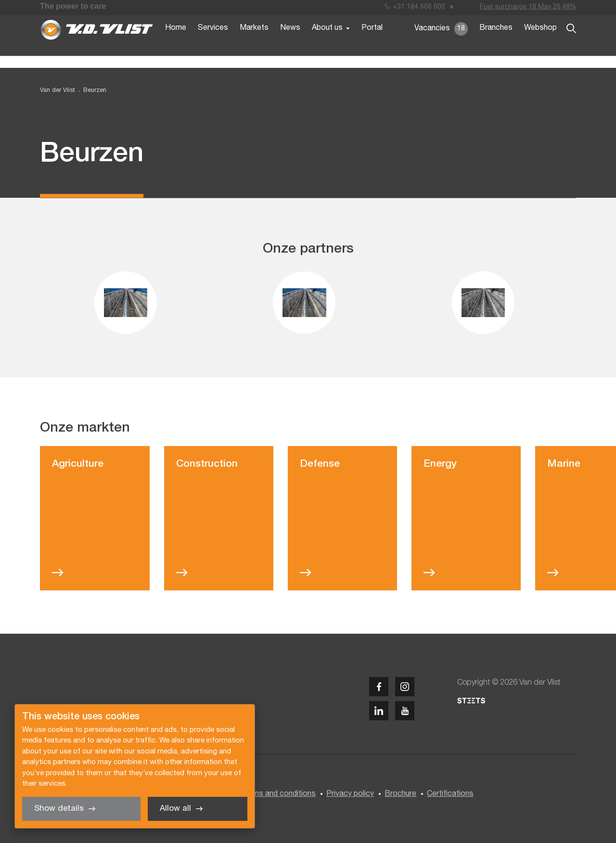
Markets (254, 42)
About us (327, 42)
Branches (496, 42)
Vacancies (441, 43)
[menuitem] (91, 91)
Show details (59, 809)
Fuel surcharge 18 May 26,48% (528, 9)
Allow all (175, 809)
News (290, 42)
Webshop (540, 42)
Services (213, 42)
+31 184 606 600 (415, 9)
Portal (372, 42)
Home (176, 42)
